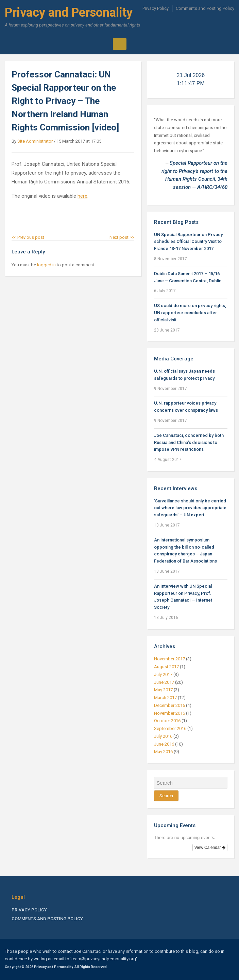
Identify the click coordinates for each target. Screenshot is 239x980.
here (82, 196)
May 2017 (163, 690)
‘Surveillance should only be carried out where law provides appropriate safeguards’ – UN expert (190, 508)
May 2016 (163, 752)
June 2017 (164, 682)
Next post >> (122, 237)
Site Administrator (35, 141)
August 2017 (166, 667)
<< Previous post (28, 237)
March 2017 (165, 698)
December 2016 (169, 705)
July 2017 (163, 674)
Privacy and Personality (69, 13)
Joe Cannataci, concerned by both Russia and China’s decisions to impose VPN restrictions (189, 442)
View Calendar (210, 848)
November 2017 (169, 659)
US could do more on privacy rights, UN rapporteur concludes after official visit (190, 313)
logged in (46, 265)
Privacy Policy (156, 8)
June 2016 (164, 744)
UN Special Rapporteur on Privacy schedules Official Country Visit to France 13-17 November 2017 (188, 242)
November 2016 (169, 713)
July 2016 (163, 736)
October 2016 (167, 721)
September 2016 (170, 728)
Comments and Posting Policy (205, 8)
